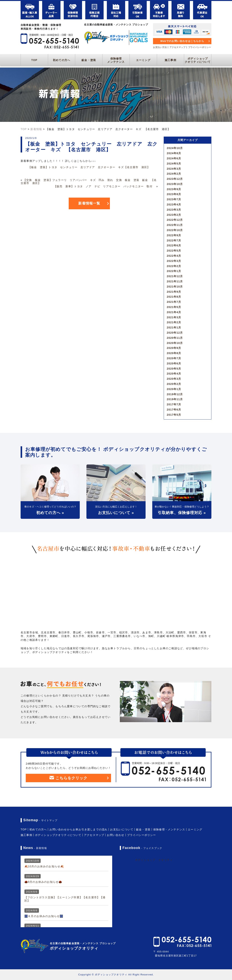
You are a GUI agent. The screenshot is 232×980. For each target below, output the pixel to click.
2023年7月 (174, 199)
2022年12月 (175, 220)
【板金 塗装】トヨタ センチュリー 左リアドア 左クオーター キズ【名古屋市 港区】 (89, 167)
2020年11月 (175, 338)
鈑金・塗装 (89, 60)
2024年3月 (174, 169)
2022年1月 (174, 271)
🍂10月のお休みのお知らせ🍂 (44, 866)
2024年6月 (174, 158)
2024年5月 (174, 164)
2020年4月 (174, 374)
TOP (34, 60)
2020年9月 (174, 348)
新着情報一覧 (89, 203)
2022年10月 (175, 230)
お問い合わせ (116, 835)
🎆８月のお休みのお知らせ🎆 (44, 916)
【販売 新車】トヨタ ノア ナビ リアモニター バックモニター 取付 (105, 186)
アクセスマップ (177, 47)
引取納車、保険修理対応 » (182, 513)
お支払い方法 (160, 47)
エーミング (143, 60)
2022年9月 (174, 235)
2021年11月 (175, 281)
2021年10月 (175, 287)
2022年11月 (175, 225)
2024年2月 (174, 174)
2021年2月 (174, 322)
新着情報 (36, 129)
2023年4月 (174, 204)
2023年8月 (174, 194)
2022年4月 (174, 256)
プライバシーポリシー (200, 47)
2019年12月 (175, 394)
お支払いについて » (116, 513)
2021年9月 (174, 292)
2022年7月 (174, 240)
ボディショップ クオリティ (154, 860)
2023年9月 (174, 189)
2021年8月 (174, 297)
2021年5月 (174, 307)
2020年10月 (175, 343)
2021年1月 (174, 327)
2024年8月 (174, 153)
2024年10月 (175, 148)
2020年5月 (174, 369)
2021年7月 (174, 302)
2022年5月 (174, 251)
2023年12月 (175, 179)
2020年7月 (174, 358)
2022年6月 (174, 245)
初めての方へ (62, 60)
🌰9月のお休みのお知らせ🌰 (43, 882)
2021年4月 (174, 312)
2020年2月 (174, 384)
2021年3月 (174, 317)
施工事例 (170, 60)
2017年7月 (174, 404)
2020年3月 (174, 379)
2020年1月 (174, 389)
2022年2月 (174, 266)
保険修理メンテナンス (116, 60)
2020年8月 (174, 353)
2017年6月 (174, 410)
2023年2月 (174, 215)
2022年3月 (174, 261)
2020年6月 (174, 363)
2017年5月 (174, 415)
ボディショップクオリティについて (198, 60)
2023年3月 (174, 210)
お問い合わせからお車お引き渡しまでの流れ (78, 829)
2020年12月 (175, 333)
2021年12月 (175, 276)
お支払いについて (122, 829)
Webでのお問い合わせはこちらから (182, 41)
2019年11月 (175, 399)
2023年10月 (175, 184)
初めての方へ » (50, 513)
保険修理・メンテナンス (169, 829)
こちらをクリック (68, 778)
